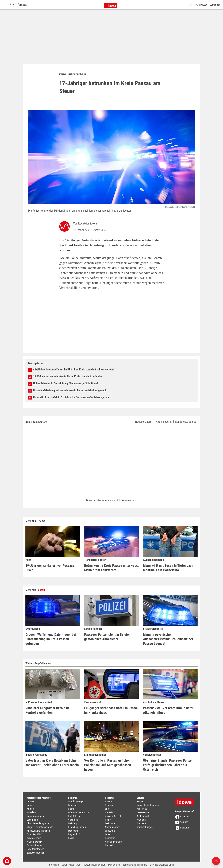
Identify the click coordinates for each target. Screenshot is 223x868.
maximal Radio (34, 838)
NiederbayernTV (35, 842)
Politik (108, 820)
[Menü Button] (5, 5)
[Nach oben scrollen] (216, 861)
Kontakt (31, 805)
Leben (108, 834)
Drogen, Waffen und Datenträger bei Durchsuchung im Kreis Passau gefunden (51, 639)
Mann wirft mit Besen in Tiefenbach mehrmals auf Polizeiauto (168, 568)
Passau (22, 5)
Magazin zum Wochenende (40, 827)
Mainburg (73, 823)
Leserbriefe (32, 820)
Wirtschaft (110, 831)
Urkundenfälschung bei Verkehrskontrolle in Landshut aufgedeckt (70, 390)
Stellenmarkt (143, 816)
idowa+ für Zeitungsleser (148, 805)
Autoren (31, 801)
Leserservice (143, 812)
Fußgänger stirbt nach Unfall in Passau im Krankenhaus (111, 710)
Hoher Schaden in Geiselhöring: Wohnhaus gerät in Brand (65, 383)
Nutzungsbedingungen (94, 865)
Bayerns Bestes (34, 845)
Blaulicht (109, 805)
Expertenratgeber (35, 849)
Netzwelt (109, 845)
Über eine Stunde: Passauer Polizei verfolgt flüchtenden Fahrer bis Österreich (168, 765)
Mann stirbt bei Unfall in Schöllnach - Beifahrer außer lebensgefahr (71, 397)
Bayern (108, 801)
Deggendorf (74, 834)
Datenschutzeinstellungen (163, 865)
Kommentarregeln (36, 816)
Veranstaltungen (145, 827)
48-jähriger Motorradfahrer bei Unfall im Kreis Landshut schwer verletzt (73, 369)
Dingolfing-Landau (77, 827)
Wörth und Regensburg (79, 812)
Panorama (110, 838)
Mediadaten (114, 865)
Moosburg (73, 831)
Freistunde (110, 823)
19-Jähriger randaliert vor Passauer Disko (51, 568)
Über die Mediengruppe (38, 823)
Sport (108, 809)
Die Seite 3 (110, 812)
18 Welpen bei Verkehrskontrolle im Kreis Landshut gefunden (68, 376)
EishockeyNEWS (35, 834)
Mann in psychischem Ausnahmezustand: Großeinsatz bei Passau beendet (168, 639)
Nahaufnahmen (113, 827)
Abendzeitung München (38, 831)
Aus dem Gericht (113, 816)
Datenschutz (68, 865)
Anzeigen (141, 820)
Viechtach (73, 820)
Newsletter (32, 812)
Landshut (73, 805)
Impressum (53, 865)
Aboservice (142, 809)
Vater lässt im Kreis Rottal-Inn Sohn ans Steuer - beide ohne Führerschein (52, 763)
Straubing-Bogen (76, 801)
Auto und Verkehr (113, 842)
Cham (71, 809)
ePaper (140, 801)
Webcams (141, 823)
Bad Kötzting (74, 816)
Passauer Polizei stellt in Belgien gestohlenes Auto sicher (107, 637)
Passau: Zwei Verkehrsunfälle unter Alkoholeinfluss (168, 710)
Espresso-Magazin (36, 853)
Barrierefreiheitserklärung (135, 865)
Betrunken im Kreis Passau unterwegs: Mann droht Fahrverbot (111, 568)
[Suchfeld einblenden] (12, 5)
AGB (79, 865)
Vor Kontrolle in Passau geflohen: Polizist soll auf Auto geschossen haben (108, 765)
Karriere (31, 809)
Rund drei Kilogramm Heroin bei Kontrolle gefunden (48, 710)
